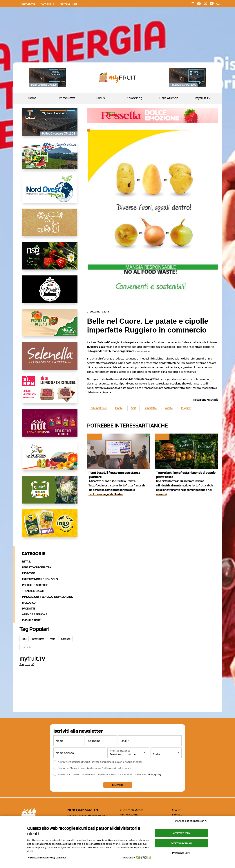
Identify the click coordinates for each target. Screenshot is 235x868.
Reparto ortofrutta (37, 567)
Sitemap (177, 814)
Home (32, 98)
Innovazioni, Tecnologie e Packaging (47, 597)
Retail (26, 561)
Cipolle (119, 408)
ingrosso (66, 639)
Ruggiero (186, 408)
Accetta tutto (181, 833)
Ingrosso (28, 573)
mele (52, 639)
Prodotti (28, 609)
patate (169, 408)
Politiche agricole (35, 585)
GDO (24, 639)
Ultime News (66, 98)
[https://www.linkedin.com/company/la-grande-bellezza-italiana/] (50, 292)
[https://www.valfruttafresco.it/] (50, 326)
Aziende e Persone (35, 614)
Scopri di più (27, 664)
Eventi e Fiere (31, 620)
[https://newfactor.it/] (50, 426)
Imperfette (151, 408)
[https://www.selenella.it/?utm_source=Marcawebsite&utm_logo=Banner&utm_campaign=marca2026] (50, 359)
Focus (101, 98)
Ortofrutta (38, 639)
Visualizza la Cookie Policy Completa (47, 858)
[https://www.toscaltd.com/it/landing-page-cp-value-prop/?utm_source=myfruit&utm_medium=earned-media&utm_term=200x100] (48, 78)
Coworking (135, 98)
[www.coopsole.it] (50, 392)
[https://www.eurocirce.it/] (50, 158)
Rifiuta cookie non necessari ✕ (191, 821)
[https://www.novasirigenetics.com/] (50, 259)
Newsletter (68, 4)
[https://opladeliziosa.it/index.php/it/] (50, 459)
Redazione (28, 4)
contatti (48, 4)
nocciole (26, 647)
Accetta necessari (181, 843)
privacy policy (154, 774)
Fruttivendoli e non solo (40, 579)
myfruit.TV (203, 98)
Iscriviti (118, 785)
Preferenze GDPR (181, 853)
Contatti (177, 810)
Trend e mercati (33, 591)
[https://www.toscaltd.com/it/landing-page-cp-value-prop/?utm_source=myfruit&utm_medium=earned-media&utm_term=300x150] (50, 125)
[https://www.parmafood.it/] (50, 526)
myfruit (94, 437)
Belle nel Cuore (99, 408)
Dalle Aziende (169, 98)
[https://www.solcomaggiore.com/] (50, 225)
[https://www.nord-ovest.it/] (50, 192)
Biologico (29, 603)
